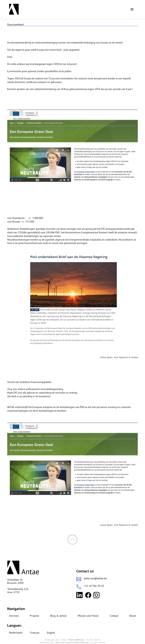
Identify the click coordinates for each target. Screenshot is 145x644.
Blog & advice (59, 616)
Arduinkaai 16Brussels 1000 (15, 581)
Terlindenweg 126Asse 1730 (18, 591)
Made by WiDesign (76, 640)
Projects (34, 616)
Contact (114, 616)
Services (14, 616)
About (133, 616)
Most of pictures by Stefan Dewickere (72, 642)
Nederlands (16, 633)
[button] (132, 9)
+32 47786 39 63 (94, 586)
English (51, 633)
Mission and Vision (88, 616)
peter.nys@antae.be (95, 578)
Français (35, 633)
